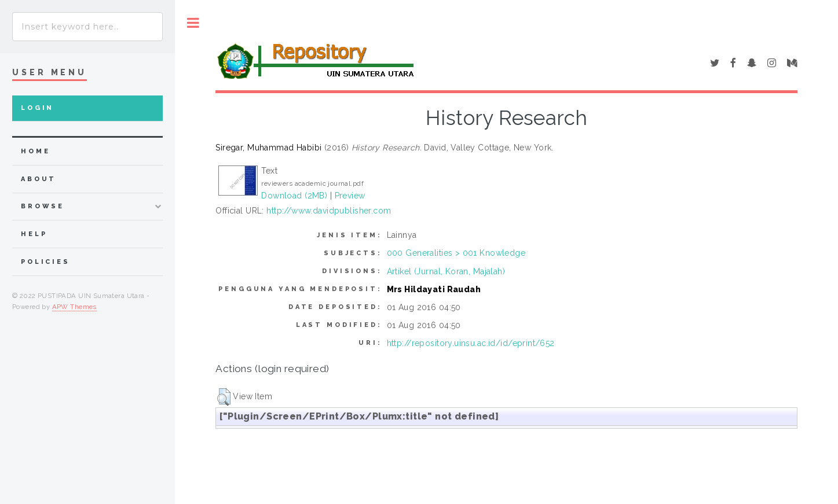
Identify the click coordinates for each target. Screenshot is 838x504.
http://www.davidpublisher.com (329, 211)
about (39, 179)
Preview (350, 196)
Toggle (193, 23)
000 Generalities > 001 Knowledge (456, 253)
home (35, 151)
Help (34, 234)
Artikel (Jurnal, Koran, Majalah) (446, 271)
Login (37, 108)
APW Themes (74, 307)
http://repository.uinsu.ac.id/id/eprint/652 (471, 343)
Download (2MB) (294, 196)
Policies (45, 262)
